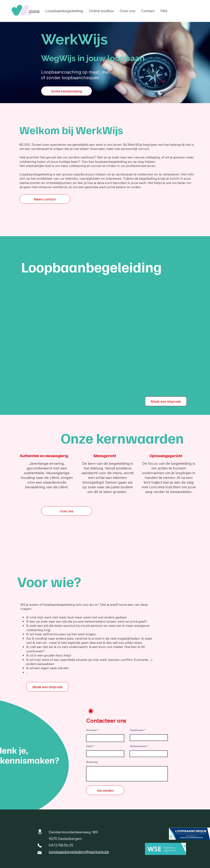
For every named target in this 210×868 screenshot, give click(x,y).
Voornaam (92, 730)
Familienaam (137, 730)
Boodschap (92, 762)
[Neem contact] (45, 199)
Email (89, 746)
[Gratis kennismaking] (66, 91)
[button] (64, 11)
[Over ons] (67, 511)
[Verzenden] (105, 790)
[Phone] (40, 846)
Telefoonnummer (138, 746)
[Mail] (40, 853)
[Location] (40, 832)
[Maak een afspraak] (166, 401)
